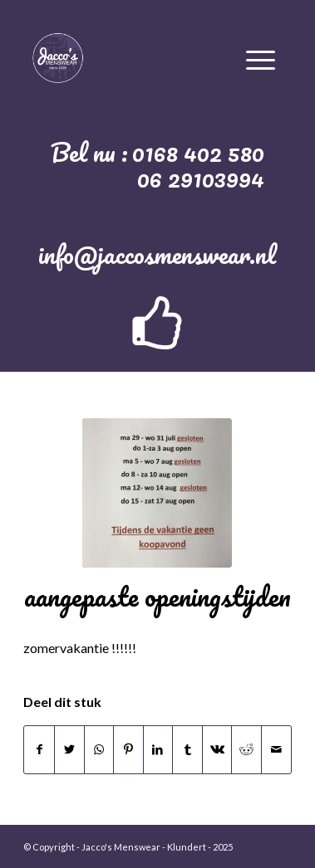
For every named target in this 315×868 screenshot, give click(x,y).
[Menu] (261, 57)
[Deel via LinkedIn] (158, 749)
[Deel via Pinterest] (128, 749)
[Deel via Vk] (217, 749)
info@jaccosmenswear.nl (157, 254)
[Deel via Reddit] (246, 749)
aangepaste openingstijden (157, 596)
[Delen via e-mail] (276, 749)
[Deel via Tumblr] (187, 749)
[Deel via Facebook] (39, 749)
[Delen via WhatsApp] (99, 749)
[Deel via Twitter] (69, 749)
